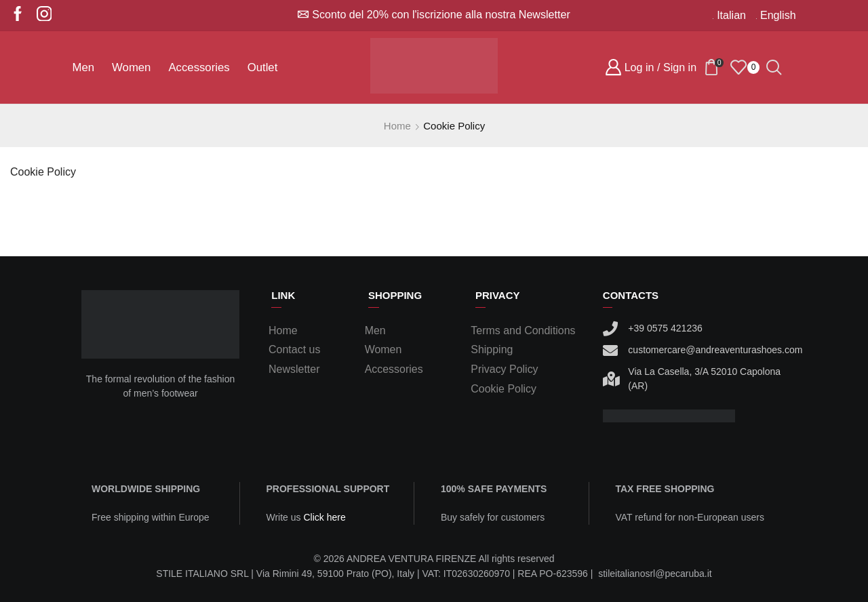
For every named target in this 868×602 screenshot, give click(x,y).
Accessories (199, 67)
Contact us (294, 349)
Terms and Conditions (523, 330)
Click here (324, 517)
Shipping (492, 349)
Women (131, 67)
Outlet (263, 67)
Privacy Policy (504, 369)
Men (84, 67)
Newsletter (294, 369)
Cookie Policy (43, 172)
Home (397, 126)
